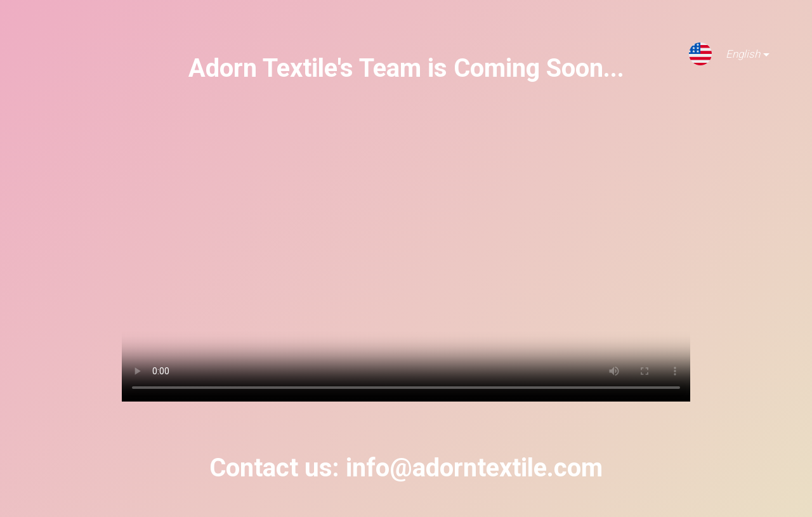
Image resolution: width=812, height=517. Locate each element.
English (737, 56)
